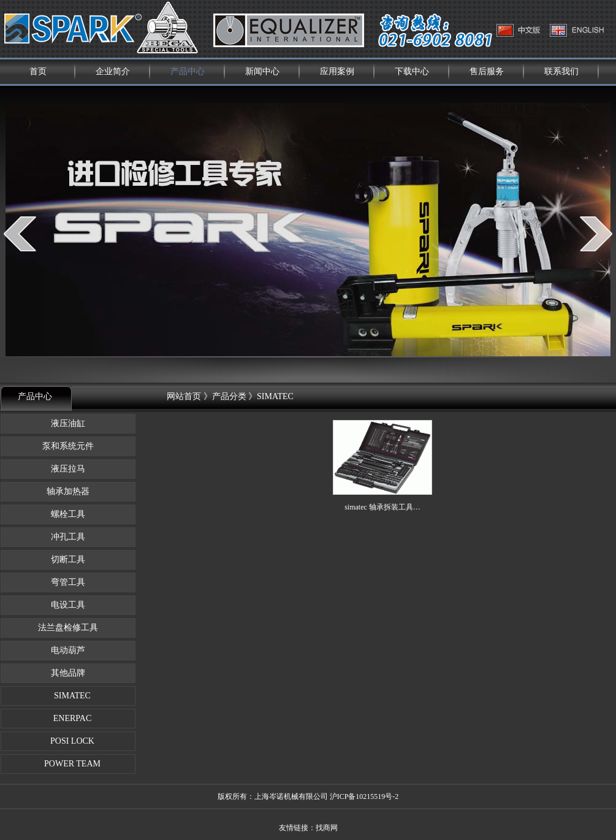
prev (20, 234)
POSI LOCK (68, 741)
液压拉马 (68, 469)
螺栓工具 (68, 514)
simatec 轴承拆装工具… (382, 507)
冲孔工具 (68, 537)
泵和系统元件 (68, 446)
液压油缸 (68, 423)
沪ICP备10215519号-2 (364, 796)
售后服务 (487, 71)
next (596, 234)
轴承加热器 (68, 491)
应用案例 (337, 71)
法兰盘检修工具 (68, 628)
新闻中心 (262, 71)
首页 (38, 71)
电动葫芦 (68, 650)
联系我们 (561, 71)
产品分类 (229, 396)
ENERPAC (68, 718)
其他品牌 (68, 673)
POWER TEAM (68, 764)
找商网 (327, 828)
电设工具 (68, 605)
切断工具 (68, 559)
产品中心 (188, 71)
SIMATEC (68, 696)
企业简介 (113, 71)
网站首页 (184, 396)
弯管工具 (68, 582)
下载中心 (412, 71)
